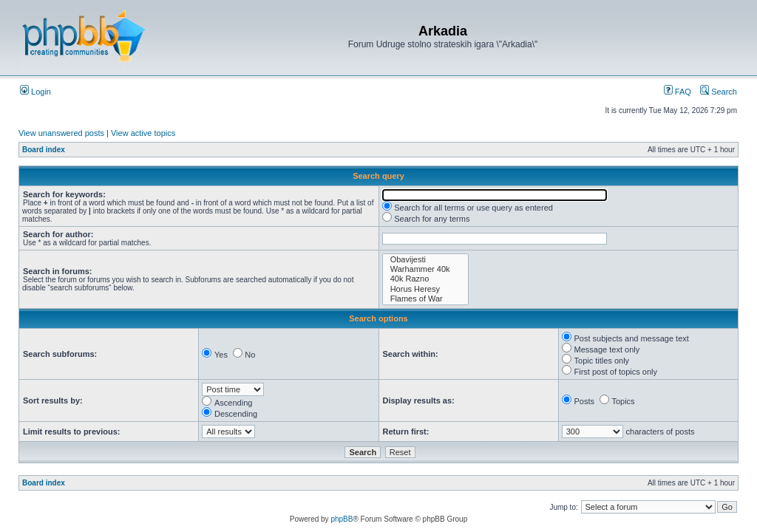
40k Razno (426, 279)
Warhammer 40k (426, 269)
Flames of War (426, 299)
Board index (44, 150)
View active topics (143, 133)
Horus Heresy (426, 289)
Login (35, 92)
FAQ (678, 92)
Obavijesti (426, 260)
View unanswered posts (61, 133)
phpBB (342, 519)
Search (719, 92)
